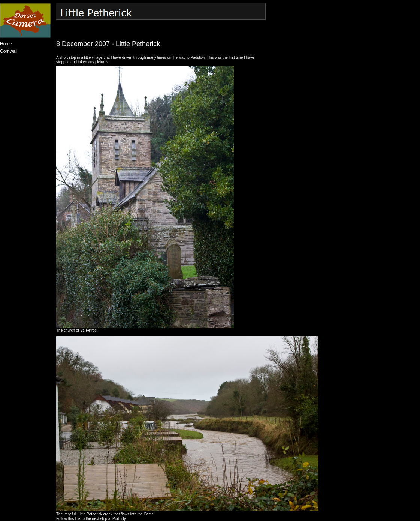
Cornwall (9, 51)
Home (6, 44)
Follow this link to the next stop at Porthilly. (91, 519)
